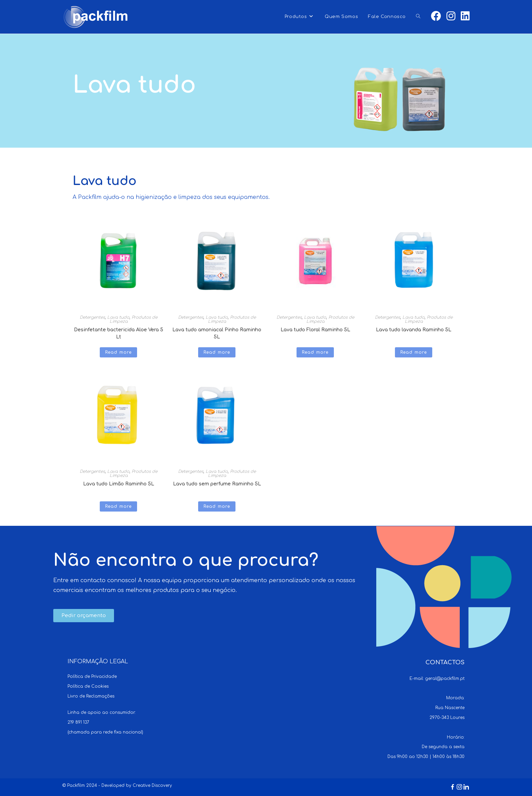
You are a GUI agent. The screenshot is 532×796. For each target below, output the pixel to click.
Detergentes (92, 317)
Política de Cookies (88, 686)
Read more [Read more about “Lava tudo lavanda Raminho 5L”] (414, 352)
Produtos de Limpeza (134, 319)
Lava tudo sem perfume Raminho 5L (217, 484)
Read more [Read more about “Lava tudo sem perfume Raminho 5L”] (217, 506)
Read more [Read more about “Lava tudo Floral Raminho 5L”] (315, 352)
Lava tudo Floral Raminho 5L (315, 330)
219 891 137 (78, 722)
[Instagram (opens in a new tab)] (451, 16)
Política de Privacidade (92, 677)
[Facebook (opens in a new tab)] (436, 16)
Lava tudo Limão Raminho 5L (119, 484)
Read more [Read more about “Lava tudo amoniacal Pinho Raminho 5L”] (217, 352)
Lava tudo (118, 317)
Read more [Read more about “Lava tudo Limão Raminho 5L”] (119, 506)
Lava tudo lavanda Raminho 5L (414, 330)
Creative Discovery (152, 785)
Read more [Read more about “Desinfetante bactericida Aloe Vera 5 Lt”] (119, 352)
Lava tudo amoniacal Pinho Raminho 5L (217, 332)
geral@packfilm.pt (445, 679)
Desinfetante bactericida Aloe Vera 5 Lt (119, 332)
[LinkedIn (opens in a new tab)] (465, 16)
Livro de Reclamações (91, 696)
